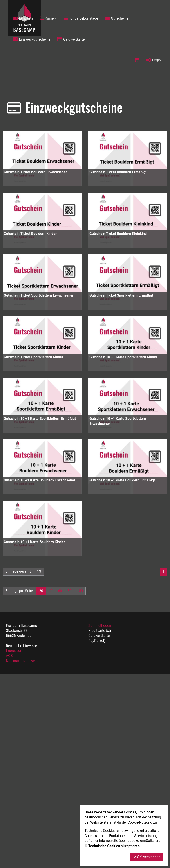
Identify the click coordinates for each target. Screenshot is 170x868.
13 (39, 571)
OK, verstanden (147, 857)
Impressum (15, 651)
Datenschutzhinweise (23, 661)
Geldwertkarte (71, 39)
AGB (9, 656)
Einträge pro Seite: (20, 591)
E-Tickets (23, 18)
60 (60, 591)
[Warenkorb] (137, 60)
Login (153, 60)
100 (80, 591)
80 (69, 591)
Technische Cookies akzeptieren (114, 846)
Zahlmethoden (100, 626)
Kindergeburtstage (81, 18)
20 (41, 591)
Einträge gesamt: (19, 571)
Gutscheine (116, 18)
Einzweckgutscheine (31, 39)
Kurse (48, 18)
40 (51, 591)
